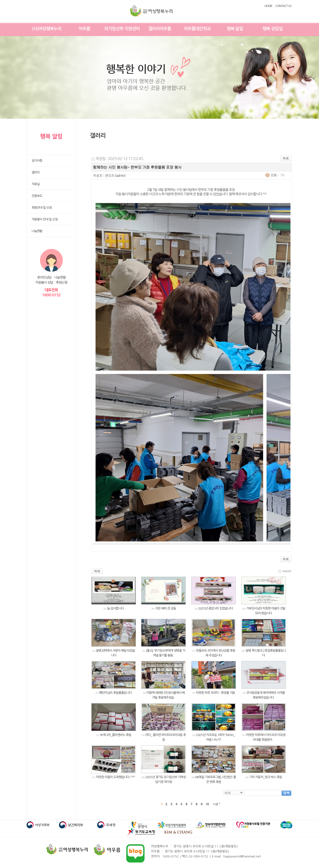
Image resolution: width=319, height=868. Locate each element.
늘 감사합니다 (115, 608)
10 (207, 804)
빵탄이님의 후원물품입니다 (115, 693)
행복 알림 (235, 29)
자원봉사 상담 (44, 282)
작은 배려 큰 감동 (166, 608)
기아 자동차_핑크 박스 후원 (266, 777)
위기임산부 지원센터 (122, 29)
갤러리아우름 (160, 29)
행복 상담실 (273, 29)
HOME (268, 6)
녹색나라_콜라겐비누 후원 (116, 735)
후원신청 (62, 282)
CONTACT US (283, 6)
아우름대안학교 (197, 29)
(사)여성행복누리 (47, 29)
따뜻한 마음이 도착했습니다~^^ (116, 777)
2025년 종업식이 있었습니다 (215, 608)
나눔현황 (60, 277)
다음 (216, 804)
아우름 (84, 29)
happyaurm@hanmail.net (242, 856)
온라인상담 (44, 277)
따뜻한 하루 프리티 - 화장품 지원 (215, 693)
